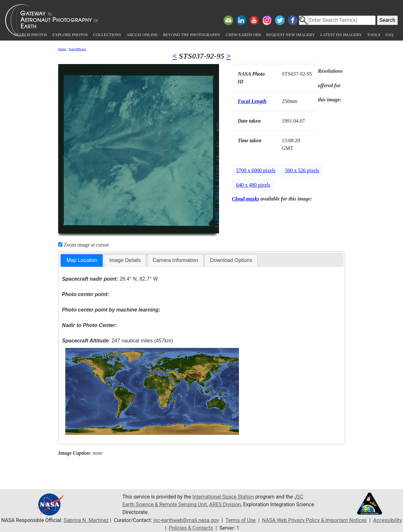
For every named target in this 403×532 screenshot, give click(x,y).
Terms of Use (240, 520)
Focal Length (252, 101)
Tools (374, 35)
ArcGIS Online (142, 35)
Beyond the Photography (192, 35)
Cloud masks (246, 199)
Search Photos (31, 35)
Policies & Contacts (191, 528)
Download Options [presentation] (231, 260)
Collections (107, 35)
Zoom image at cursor (84, 245)
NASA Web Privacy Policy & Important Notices (315, 520)
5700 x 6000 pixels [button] (256, 170)
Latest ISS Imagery (341, 35)
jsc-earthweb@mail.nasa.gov (186, 520)
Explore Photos (70, 35)
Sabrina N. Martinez (86, 520)
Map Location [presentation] (82, 260)
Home (62, 49)
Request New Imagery (291, 35)
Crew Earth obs (243, 35)
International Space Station (223, 497)
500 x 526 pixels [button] (302, 170)
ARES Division (225, 504)
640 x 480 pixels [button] (253, 185)
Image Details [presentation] (125, 260)
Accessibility (388, 520)
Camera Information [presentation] (175, 260)
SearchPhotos (77, 49)
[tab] (82, 261)
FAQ (389, 35)
